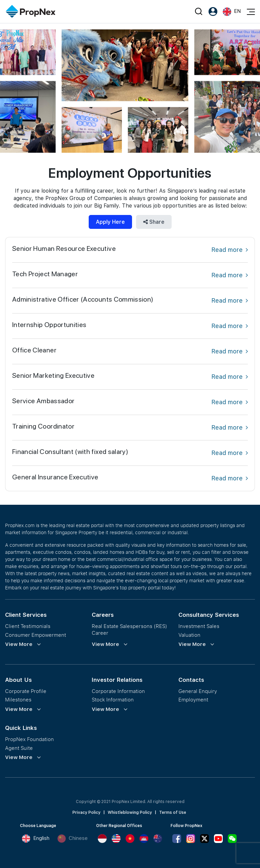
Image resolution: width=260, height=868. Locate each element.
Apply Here (110, 222)
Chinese (72, 839)
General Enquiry (198, 691)
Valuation (189, 635)
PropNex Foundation (29, 739)
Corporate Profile (26, 691)
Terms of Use (173, 812)
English (36, 839)
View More (19, 644)
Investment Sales (199, 626)
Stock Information (113, 700)
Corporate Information (118, 691)
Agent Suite (19, 748)
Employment (193, 700)
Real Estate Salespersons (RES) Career (129, 630)
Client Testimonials (28, 626)
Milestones (18, 700)
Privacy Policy (86, 812)
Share (154, 222)
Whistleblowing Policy (130, 812)
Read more (230, 250)
